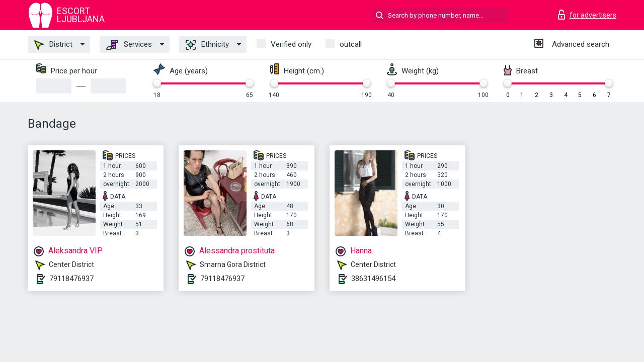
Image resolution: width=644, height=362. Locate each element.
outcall (351, 44)
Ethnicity (207, 45)
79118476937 (71, 279)
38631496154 (373, 279)
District (53, 45)
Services (129, 45)
